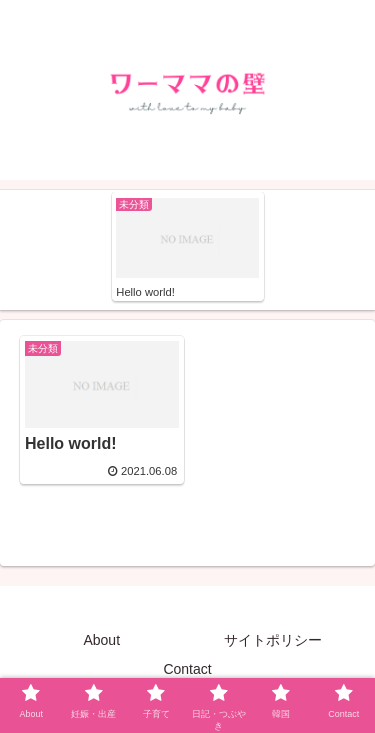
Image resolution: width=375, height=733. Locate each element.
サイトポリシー (273, 640)
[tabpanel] (188, 246)
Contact (187, 669)
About (101, 640)
